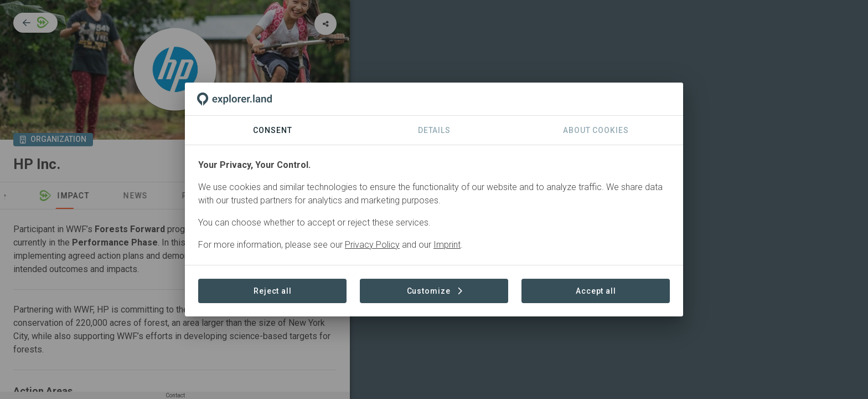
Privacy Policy (372, 245)
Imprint (447, 245)
